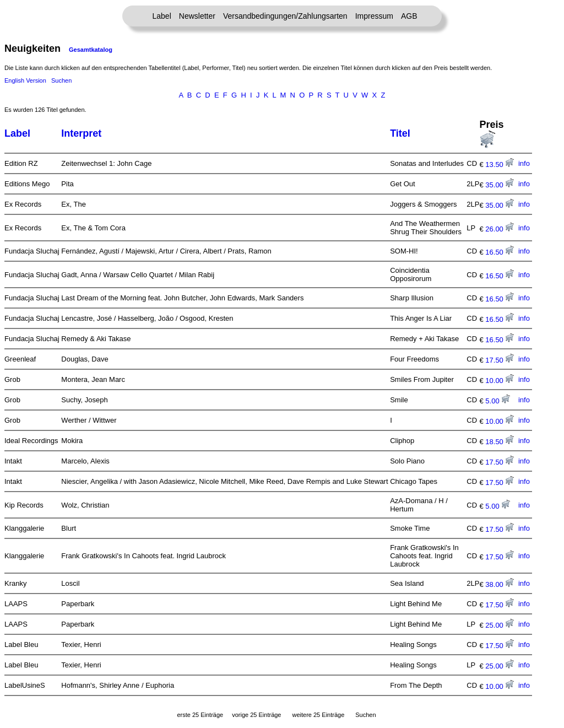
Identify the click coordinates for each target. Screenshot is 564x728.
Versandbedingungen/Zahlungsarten (285, 16)
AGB (409, 16)
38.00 (500, 584)
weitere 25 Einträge (318, 715)
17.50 (500, 360)
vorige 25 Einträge (256, 715)
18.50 (500, 442)
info (524, 163)
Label (162, 16)
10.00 (500, 381)
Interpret (81, 133)
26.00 (500, 229)
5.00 (498, 401)
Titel (400, 133)
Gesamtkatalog (91, 50)
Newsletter (197, 16)
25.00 (500, 625)
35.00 (500, 185)
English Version (25, 80)
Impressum (374, 16)
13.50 (500, 165)
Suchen (61, 80)
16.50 (500, 252)
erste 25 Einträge (200, 715)
